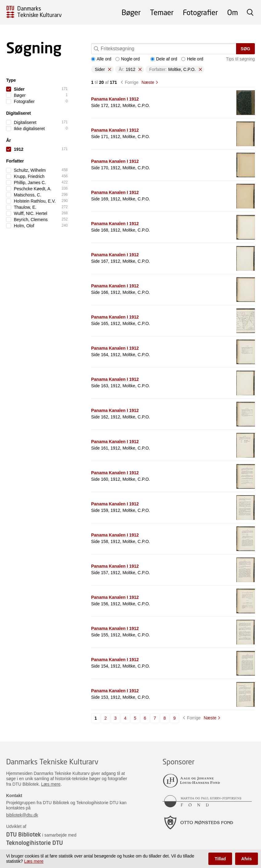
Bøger (131, 12)
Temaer (162, 12)
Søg (245, 49)
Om (233, 12)
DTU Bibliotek (24, 834)
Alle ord (101, 59)
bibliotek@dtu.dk (22, 815)
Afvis (247, 859)
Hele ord (192, 59)
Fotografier (200, 12)
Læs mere (51, 784)
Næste (148, 82)
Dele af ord (164, 59)
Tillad (220, 859)
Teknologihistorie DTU (34, 843)
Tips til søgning (240, 59)
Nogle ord (128, 59)
